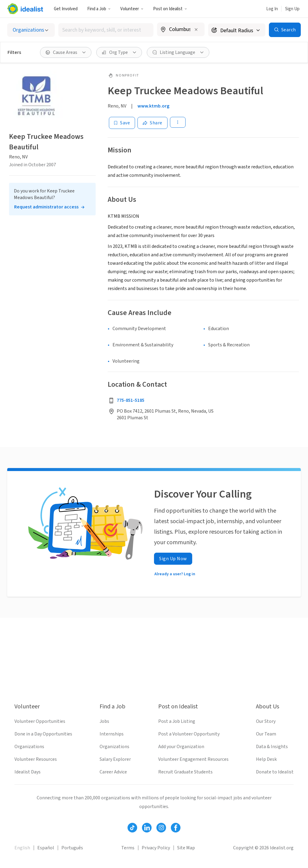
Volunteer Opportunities (40, 721)
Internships (112, 734)
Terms (128, 848)
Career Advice (113, 772)
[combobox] (106, 30)
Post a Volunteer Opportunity (189, 734)
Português (72, 848)
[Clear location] (196, 30)
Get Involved (66, 9)
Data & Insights (272, 747)
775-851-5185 (131, 400)
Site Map (186, 848)
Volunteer (132, 9)
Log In (272, 9)
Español (46, 848)
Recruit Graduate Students (185, 772)
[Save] (122, 123)
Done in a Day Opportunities (43, 734)
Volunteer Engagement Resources (193, 759)
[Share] (152, 123)
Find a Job (99, 9)
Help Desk (266, 759)
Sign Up (292, 9)
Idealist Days (28, 772)
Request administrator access (46, 207)
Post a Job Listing (177, 721)
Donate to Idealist (275, 772)
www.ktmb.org (153, 106)
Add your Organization (181, 747)
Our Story (266, 721)
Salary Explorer (115, 759)
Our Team (266, 734)
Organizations (29, 747)
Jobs (104, 721)
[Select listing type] (31, 30)
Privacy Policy (156, 848)
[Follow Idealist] (132, 828)
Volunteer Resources (36, 759)
